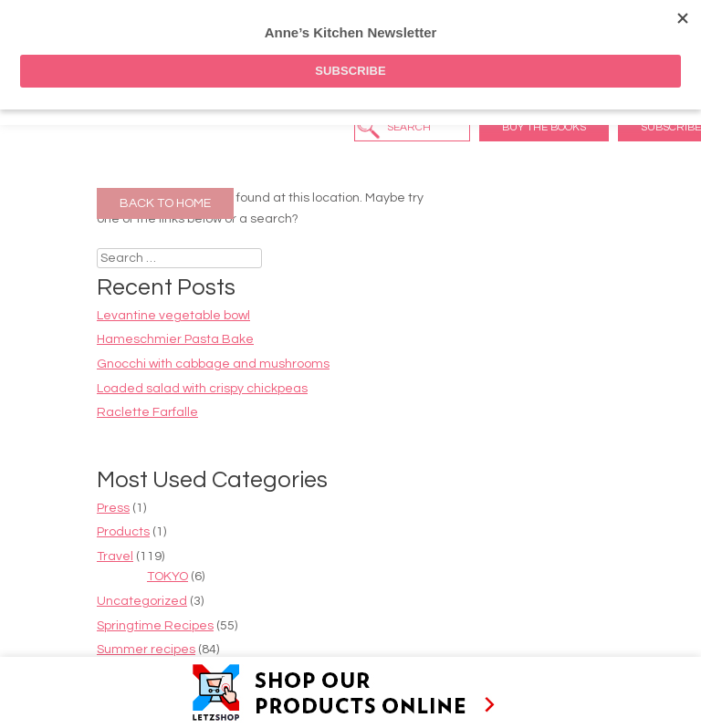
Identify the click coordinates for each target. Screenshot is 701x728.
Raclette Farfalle (147, 412)
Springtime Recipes (155, 626)
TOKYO (167, 577)
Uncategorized (142, 601)
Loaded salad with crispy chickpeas (202, 389)
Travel (115, 556)
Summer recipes (146, 650)
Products (123, 532)
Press (113, 508)
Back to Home (165, 203)
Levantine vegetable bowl (173, 316)
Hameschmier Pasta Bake (175, 339)
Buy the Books (544, 127)
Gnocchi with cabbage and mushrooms (213, 364)
